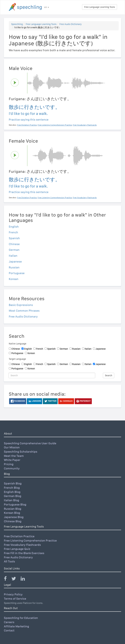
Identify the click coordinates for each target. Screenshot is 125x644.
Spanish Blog (13, 483)
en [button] (47, 7)
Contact (9, 630)
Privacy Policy (13, 594)
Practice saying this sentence (29, 120)
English (14, 227)
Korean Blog (12, 513)
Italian (13, 256)
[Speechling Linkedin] (25, 579)
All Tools (9, 561)
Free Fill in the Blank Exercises (24, 553)
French (13, 232)
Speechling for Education (21, 618)
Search (109, 375)
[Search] (52, 375)
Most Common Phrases (24, 311)
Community (12, 468)
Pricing (9, 464)
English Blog (12, 492)
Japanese (15, 261)
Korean (14, 279)
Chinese (14, 244)
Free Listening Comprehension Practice (30, 540)
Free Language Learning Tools (100, 7)
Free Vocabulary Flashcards (22, 545)
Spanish (14, 238)
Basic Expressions (21, 305)
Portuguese (17, 273)
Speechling (17, 24)
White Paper (12, 460)
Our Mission (12, 447)
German (14, 250)
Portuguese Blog (15, 504)
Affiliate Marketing (16, 626)
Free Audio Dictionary (70, 24)
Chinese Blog (13, 521)
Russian (14, 267)
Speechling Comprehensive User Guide (30, 443)
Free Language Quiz (17, 549)
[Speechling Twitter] (16, 579)
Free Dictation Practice (19, 536)
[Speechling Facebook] (7, 579)
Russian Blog (13, 509)
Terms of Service (15, 599)
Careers (9, 622)
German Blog (13, 496)
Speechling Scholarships (21, 452)
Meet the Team (14, 456)
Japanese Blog (14, 517)
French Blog (12, 488)
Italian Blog (11, 500)
